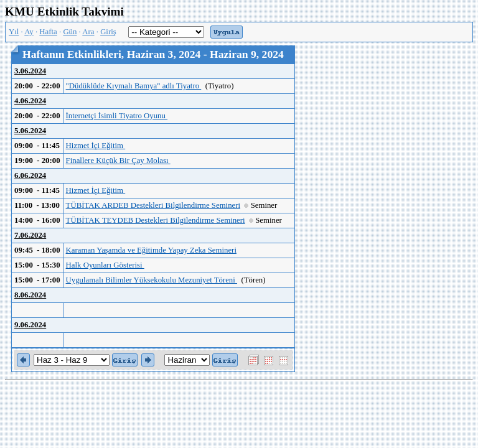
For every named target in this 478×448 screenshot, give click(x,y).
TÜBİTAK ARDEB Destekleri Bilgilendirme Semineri (153, 205)
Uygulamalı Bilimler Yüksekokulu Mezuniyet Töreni (152, 280)
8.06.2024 (30, 295)
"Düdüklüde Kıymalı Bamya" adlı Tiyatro (134, 86)
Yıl (14, 32)
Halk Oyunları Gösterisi (105, 265)
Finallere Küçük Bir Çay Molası (118, 161)
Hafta (48, 32)
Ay (29, 32)
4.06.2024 (30, 101)
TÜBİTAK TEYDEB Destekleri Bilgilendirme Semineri (156, 220)
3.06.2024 (30, 71)
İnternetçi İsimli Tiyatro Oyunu (117, 116)
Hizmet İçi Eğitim (96, 146)
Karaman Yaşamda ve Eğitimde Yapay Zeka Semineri (151, 250)
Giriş (108, 32)
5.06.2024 (30, 131)
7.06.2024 (30, 235)
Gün (70, 32)
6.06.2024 (30, 175)
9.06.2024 (30, 325)
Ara (88, 32)
